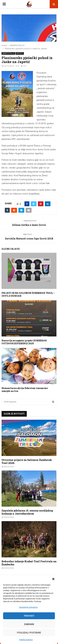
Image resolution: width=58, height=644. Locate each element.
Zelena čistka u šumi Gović (29, 225)
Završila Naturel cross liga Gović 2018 (29, 238)
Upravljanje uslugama (28, 607)
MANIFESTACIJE (8, 53)
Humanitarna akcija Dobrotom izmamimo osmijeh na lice (25, 389)
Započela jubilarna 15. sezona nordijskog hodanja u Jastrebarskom (27, 512)
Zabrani (29, 624)
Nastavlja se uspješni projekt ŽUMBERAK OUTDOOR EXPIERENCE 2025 (24, 342)
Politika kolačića (26, 640)
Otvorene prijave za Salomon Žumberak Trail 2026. (27, 461)
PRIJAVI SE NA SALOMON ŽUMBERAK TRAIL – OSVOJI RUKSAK (28, 294)
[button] (53, 579)
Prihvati (29, 616)
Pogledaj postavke (29, 633)
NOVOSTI (20, 53)
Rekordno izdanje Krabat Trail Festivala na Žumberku (29, 563)
